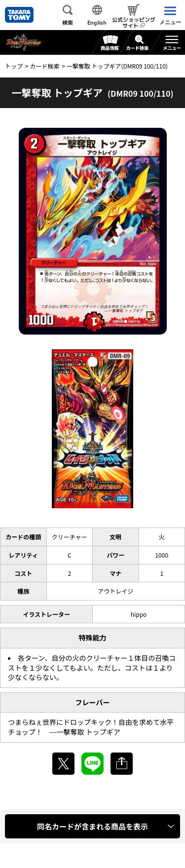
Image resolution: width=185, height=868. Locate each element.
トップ (14, 66)
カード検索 (44, 66)
